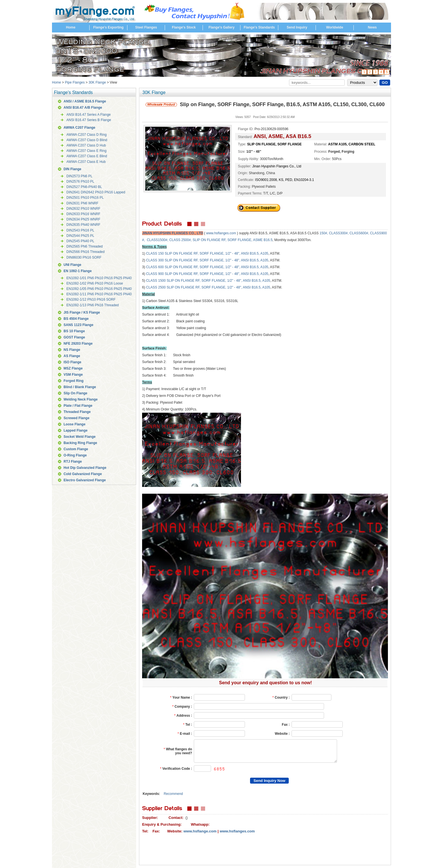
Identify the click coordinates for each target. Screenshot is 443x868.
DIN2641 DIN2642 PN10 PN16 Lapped (96, 192)
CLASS (152, 253)
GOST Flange (74, 337)
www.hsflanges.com (221, 233)
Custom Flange (76, 449)
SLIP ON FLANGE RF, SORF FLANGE (194, 253)
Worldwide (335, 27)
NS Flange (72, 350)
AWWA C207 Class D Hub (86, 145)
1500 (162, 281)
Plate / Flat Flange (78, 406)
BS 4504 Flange (76, 319)
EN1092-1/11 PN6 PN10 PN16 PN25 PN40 (99, 294)
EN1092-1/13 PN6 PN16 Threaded (93, 305)
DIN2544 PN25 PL (80, 236)
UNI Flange (72, 265)
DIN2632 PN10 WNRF (83, 209)
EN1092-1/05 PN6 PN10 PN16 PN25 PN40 (99, 289)
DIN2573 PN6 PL (79, 176)
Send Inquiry (297, 27)
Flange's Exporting (108, 27)
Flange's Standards (259, 27)
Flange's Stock (184, 27)
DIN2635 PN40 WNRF (83, 225)
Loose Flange (74, 424)
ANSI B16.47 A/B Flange (83, 108)
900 (161, 274)
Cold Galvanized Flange (83, 474)
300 (161, 260)
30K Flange (97, 82)
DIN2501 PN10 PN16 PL (85, 198)
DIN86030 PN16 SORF (84, 257)
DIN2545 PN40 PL (80, 241)
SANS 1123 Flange (78, 325)
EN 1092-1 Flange (78, 271)
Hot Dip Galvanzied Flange (85, 468)
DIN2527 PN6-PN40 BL (84, 187)
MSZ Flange (73, 368)
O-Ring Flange (75, 455)
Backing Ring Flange (80, 443)
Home (71, 27)
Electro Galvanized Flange (85, 480)
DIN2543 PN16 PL (80, 230)
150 (161, 253)
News (372, 27)
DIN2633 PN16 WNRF (83, 214)
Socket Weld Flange (80, 437)
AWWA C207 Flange (79, 128)
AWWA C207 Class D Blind (87, 140)
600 (161, 267)
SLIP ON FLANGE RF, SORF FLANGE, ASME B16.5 (233, 240)
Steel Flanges (146, 27)
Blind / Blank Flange (80, 387)
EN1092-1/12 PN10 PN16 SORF (91, 299)
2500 (162, 287)
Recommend (173, 794)
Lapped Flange (76, 430)
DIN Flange (72, 169)
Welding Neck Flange (81, 399)
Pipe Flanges (75, 82)
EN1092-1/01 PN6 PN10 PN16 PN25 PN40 (99, 278)
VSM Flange (73, 375)
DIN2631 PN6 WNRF (82, 203)
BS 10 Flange (74, 331)
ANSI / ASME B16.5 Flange (85, 101)
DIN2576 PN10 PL (80, 182)
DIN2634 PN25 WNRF (83, 219)
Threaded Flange (77, 412)
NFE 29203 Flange (78, 344)
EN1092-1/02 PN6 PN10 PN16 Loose (95, 283)
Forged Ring (74, 381)
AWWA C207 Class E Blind (87, 156)
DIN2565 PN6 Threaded (85, 246)
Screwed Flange (76, 418)
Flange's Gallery (221, 27)
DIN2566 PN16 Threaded (85, 252)
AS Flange (72, 356)
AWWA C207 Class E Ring (86, 151)
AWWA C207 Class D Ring (86, 135)
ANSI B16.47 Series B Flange (89, 120)
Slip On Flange (75, 393)
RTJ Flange (73, 462)
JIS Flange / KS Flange (82, 312)
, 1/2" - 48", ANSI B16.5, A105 (246, 253)
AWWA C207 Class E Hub (86, 162)
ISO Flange (72, 362)
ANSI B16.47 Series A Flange (89, 115)
